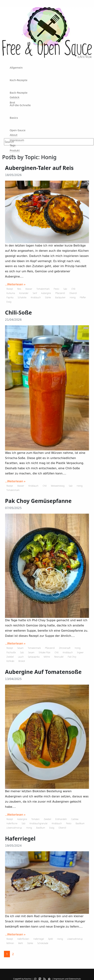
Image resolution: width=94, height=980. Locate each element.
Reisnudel (59, 657)
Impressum (17, 140)
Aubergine (46, 293)
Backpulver (60, 297)
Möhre (47, 657)
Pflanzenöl (60, 293)
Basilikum (80, 823)
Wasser (29, 289)
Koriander (24, 293)
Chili (73, 289)
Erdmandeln (61, 819)
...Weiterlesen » (15, 284)
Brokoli (22, 661)
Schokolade (43, 943)
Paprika (10, 297)
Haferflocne (12, 823)
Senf (35, 293)
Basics (14, 118)
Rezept (10, 289)
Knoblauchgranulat (39, 823)
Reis (19, 289)
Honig (73, 297)
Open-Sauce (18, 130)
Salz (65, 289)
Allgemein (16, 68)
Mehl (21, 943)
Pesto (57, 289)
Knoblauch (36, 297)
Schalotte (22, 297)
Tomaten (35, 819)
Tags (13, 145)
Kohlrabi (10, 661)
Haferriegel (39, 939)
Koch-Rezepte (19, 80)
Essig (9, 302)
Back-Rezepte (19, 93)
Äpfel (50, 939)
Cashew (75, 819)
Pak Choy (72, 657)
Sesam (20, 648)
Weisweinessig (58, 486)
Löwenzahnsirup (14, 828)
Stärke (48, 297)
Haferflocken (23, 939)
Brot (12, 103)
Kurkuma (11, 293)
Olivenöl (73, 293)
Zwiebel (10, 657)
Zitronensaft (65, 648)
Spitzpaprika (34, 657)
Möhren (10, 943)
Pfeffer (83, 297)
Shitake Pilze (45, 652)
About (14, 135)
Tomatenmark (43, 289)
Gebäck (15, 97)
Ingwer (80, 652)
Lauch (21, 657)
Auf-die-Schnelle (20, 105)
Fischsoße (11, 652)
